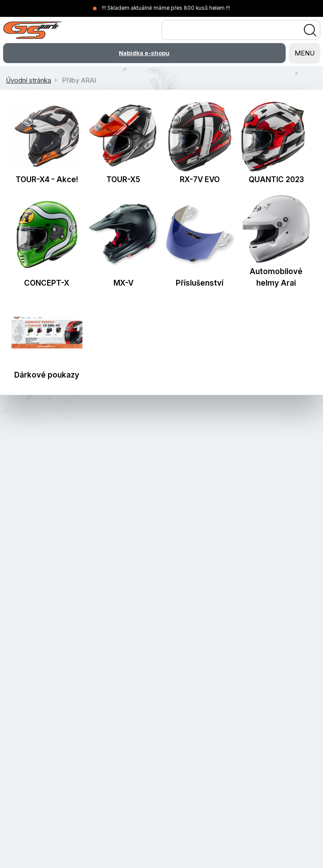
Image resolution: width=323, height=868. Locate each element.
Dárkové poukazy (47, 375)
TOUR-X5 (123, 179)
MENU (305, 53)
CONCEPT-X (47, 283)
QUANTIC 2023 (276, 179)
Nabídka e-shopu (144, 53)
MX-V (123, 283)
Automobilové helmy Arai (276, 277)
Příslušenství (200, 283)
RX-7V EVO (200, 179)
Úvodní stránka (28, 80)
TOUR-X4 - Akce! (47, 179)
